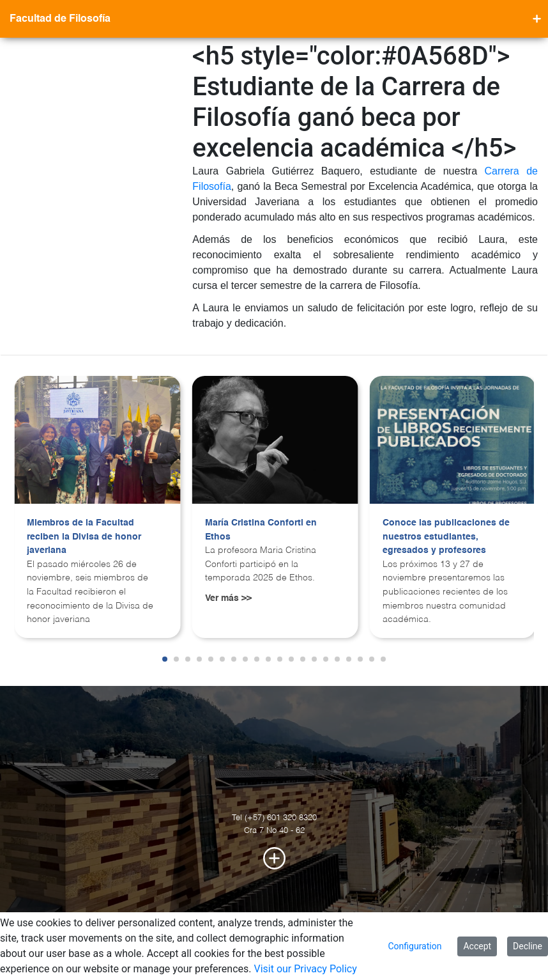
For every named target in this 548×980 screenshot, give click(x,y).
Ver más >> (228, 598)
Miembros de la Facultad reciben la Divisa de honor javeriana (84, 537)
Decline (528, 946)
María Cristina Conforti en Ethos (261, 530)
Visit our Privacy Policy (305, 969)
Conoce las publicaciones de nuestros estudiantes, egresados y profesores (446, 537)
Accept (477, 946)
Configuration (415, 946)
